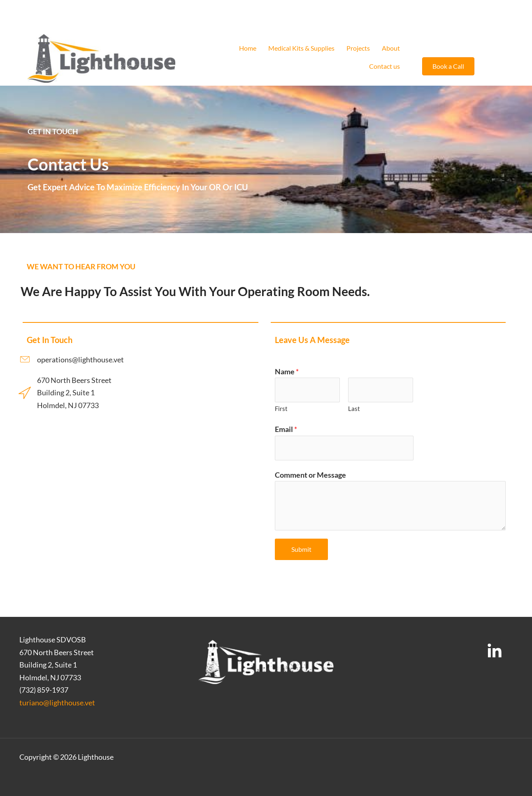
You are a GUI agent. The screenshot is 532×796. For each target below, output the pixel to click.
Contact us (384, 66)
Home (248, 48)
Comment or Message (310, 475)
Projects (358, 48)
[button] (448, 66)
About (391, 48)
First (281, 409)
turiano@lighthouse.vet (57, 703)
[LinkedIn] (495, 651)
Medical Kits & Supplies (301, 48)
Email (286, 429)
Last (354, 409)
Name (287, 371)
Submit (301, 549)
